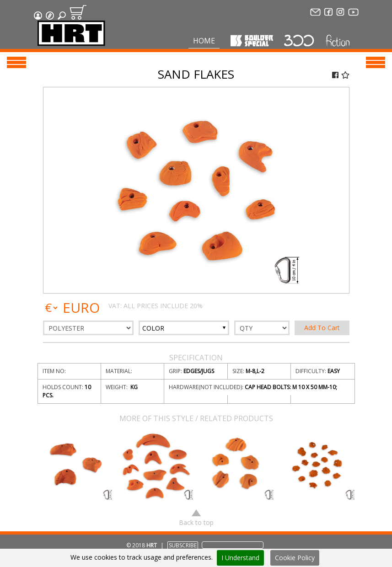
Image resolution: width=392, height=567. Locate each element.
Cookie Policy (295, 558)
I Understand (240, 558)
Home (204, 41)
